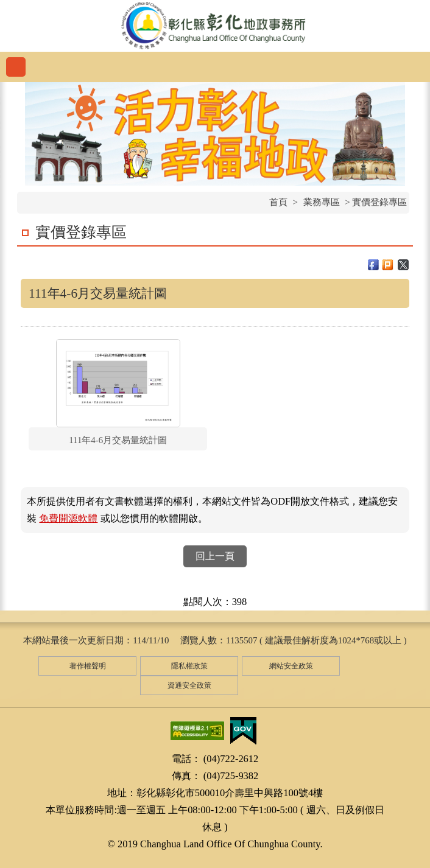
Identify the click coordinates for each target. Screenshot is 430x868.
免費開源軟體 (68, 518)
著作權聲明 (88, 666)
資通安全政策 (189, 685)
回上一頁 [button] (215, 556)
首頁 (278, 202)
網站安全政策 (291, 666)
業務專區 (322, 202)
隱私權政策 (189, 666)
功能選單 (16, 67)
